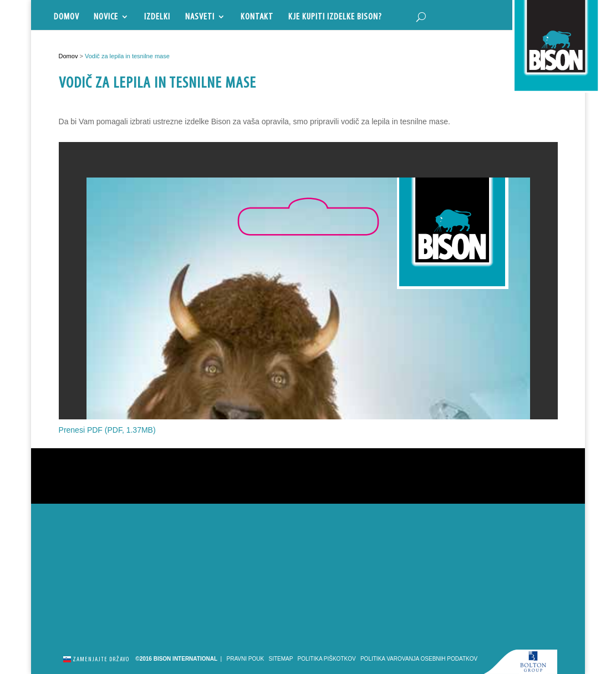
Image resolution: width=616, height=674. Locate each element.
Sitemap (281, 659)
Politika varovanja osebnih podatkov (419, 659)
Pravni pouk (246, 659)
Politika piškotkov (327, 659)
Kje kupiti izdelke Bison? (335, 17)
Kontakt (257, 17)
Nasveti (200, 17)
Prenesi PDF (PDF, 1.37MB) (107, 430)
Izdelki (157, 17)
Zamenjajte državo (96, 658)
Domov (67, 17)
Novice (106, 17)
